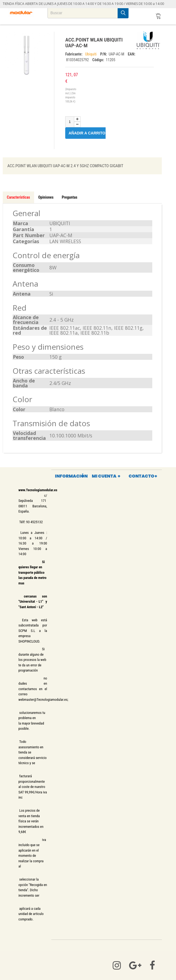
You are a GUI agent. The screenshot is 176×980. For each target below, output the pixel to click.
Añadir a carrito (90, 133)
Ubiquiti (91, 54)
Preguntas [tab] (69, 197)
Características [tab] (18, 197)
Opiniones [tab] (46, 197)
